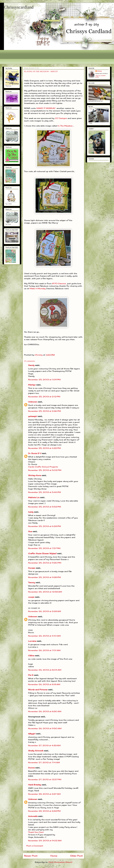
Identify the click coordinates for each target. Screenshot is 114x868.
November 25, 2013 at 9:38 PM (44, 577)
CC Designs (61, 118)
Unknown (33, 402)
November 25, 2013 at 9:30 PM (45, 563)
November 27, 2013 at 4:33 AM (44, 745)
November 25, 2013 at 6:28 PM (44, 526)
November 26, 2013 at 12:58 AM (45, 592)
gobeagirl (33, 416)
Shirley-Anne (35, 475)
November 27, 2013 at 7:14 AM (44, 762)
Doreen (32, 568)
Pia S (31, 675)
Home (54, 856)
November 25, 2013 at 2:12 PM (44, 397)
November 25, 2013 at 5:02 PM (45, 470)
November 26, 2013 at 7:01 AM (44, 650)
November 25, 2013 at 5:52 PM (45, 507)
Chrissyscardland (19, 7)
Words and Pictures (38, 690)
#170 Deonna (59, 283)
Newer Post (31, 856)
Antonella (33, 816)
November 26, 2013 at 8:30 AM (45, 711)
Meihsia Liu (34, 497)
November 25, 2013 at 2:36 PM (44, 411)
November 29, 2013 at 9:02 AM (45, 841)
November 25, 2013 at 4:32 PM (44, 448)
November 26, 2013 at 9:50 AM (45, 728)
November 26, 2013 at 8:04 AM (45, 670)
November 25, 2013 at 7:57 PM (44, 548)
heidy (31, 512)
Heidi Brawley (35, 785)
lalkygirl (32, 734)
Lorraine (32, 641)
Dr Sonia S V (35, 453)
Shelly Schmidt (36, 751)
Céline (31, 656)
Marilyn (32, 385)
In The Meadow (65, 126)
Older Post (76, 856)
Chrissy (99, 71)
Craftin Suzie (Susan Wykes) (42, 553)
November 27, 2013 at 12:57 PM (45, 779)
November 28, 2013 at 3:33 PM (44, 811)
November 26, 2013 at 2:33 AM (45, 611)
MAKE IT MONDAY (46, 108)
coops (31, 597)
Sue (30, 531)
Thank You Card (36, 832)
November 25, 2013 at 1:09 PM (44, 380)
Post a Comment (35, 846)
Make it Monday (38, 288)
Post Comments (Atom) (60, 862)
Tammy (32, 582)
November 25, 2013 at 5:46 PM (44, 492)
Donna (31, 768)
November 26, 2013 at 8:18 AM (44, 684)
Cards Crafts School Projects (43, 467)
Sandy (31, 365)
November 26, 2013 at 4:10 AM (44, 636)
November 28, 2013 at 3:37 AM (44, 794)
